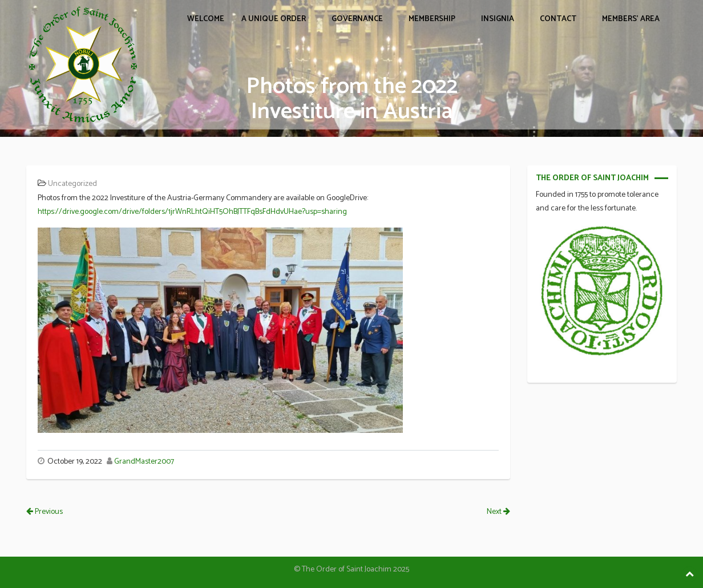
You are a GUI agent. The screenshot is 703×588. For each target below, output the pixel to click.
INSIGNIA (498, 19)
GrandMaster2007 (144, 462)
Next (498, 512)
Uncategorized (72, 184)
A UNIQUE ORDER (274, 19)
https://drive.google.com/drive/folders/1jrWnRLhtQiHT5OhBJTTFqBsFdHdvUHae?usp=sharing (192, 212)
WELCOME (206, 19)
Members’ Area (631, 19)
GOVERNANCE (357, 19)
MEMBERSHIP (432, 19)
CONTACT (558, 19)
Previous (45, 512)
